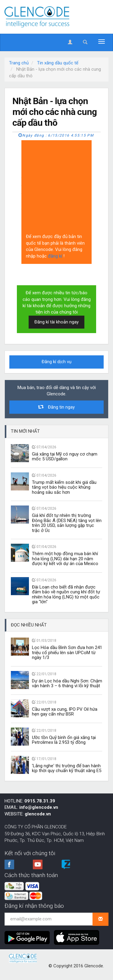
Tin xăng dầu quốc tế (58, 63)
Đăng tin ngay (57, 407)
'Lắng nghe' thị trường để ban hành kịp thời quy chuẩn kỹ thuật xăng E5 (67, 768)
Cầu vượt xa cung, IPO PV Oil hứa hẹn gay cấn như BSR (65, 712)
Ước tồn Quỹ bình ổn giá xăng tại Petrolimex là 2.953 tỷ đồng (64, 740)
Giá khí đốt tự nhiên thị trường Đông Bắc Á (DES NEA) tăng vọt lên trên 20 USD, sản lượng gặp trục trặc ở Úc (67, 523)
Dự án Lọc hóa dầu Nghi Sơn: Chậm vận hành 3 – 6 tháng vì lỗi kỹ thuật (67, 683)
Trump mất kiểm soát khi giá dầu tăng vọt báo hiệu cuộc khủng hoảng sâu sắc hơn (64, 487)
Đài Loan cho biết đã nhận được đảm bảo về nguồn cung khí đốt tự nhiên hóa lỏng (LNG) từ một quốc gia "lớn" (66, 595)
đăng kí (56, 256)
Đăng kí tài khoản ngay (56, 322)
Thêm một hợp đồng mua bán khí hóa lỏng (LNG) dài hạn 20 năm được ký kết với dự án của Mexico (65, 559)
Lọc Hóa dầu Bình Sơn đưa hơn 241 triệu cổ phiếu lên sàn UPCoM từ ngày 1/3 (67, 652)
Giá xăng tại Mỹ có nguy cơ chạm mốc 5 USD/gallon (65, 457)
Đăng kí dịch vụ (56, 362)
